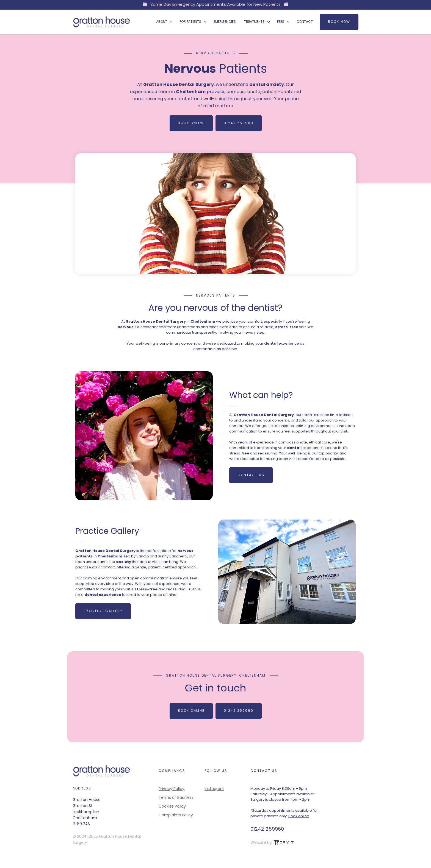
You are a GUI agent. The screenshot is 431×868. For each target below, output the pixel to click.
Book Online (191, 123)
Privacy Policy (172, 789)
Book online (299, 816)
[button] (164, 22)
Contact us (251, 475)
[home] (101, 22)
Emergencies (225, 22)
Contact (305, 22)
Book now (339, 22)
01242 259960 (239, 123)
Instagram (214, 789)
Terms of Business (176, 798)
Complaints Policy (176, 816)
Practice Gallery (103, 611)
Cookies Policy (172, 807)
